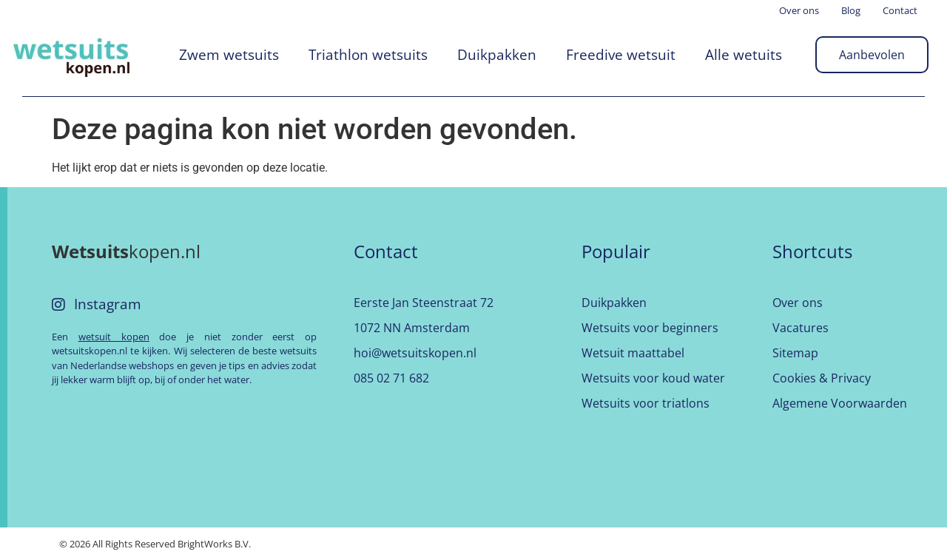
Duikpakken (497, 54)
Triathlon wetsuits (368, 54)
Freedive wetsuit (621, 54)
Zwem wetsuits (229, 54)
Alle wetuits (744, 54)
